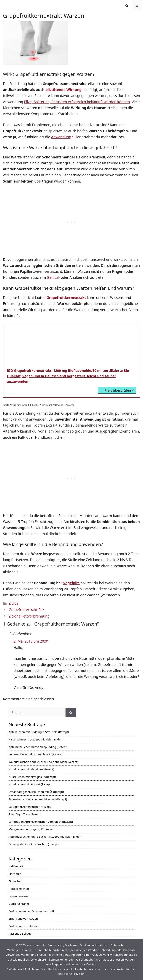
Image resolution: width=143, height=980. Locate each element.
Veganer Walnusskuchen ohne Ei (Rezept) (36, 754)
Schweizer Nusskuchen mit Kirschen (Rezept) (38, 799)
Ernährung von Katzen (23, 919)
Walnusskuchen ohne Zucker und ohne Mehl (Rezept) (43, 762)
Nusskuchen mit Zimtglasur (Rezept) (32, 777)
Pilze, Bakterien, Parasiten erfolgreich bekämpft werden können (77, 102)
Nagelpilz (71, 583)
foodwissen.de (36, 945)
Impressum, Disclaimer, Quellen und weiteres (78, 945)
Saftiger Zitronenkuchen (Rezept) (30, 807)
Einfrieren (15, 874)
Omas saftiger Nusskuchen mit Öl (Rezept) (36, 792)
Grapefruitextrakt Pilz (26, 610)
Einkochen (15, 881)
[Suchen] (71, 713)
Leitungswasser (19, 896)
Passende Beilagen (21, 933)
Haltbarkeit (16, 866)
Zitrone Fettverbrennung (29, 616)
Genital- (53, 277)
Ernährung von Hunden (24, 926)
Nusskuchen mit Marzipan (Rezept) (31, 769)
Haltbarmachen (19, 889)
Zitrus (13, 603)
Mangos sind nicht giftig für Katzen (31, 829)
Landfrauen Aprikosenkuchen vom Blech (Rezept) (41, 822)
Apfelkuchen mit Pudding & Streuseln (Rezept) (39, 732)
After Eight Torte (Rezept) (25, 814)
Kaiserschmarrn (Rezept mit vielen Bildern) (36, 739)
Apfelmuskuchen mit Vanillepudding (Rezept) (38, 747)
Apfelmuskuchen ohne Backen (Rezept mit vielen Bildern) (46, 837)
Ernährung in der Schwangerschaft (31, 911)
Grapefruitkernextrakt (67, 298)
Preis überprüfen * (119, 390)
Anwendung (61, 137)
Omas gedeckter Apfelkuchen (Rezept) (34, 844)
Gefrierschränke (19, 904)
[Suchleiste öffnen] (127, 6)
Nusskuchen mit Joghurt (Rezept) (30, 784)
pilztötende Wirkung (63, 90)
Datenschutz (119, 945)
